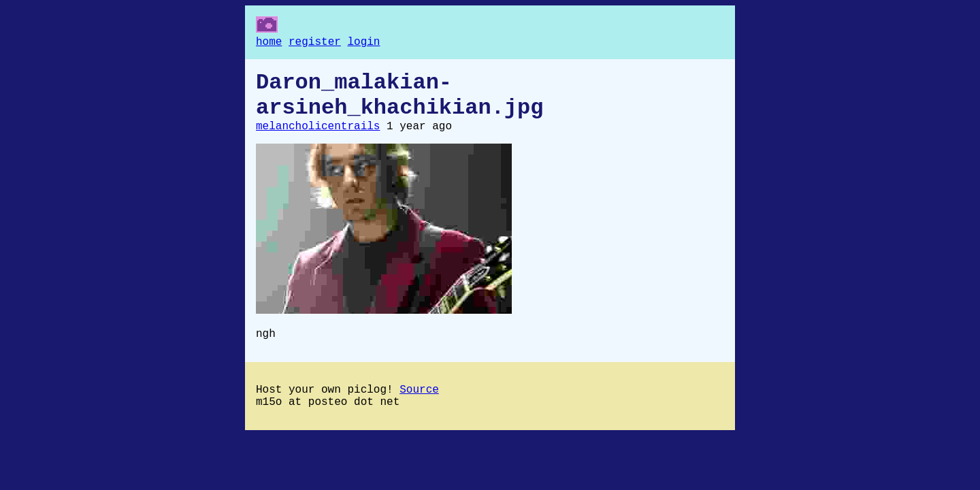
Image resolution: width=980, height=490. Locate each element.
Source (419, 408)
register (315, 44)
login (363, 44)
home (269, 44)
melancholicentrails (318, 139)
